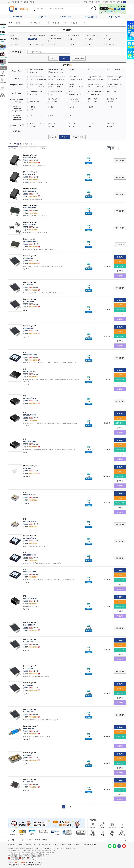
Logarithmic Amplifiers (38, 79)
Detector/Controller (37, 77)
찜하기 (120, 271)
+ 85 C (32, 110)
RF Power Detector (75, 79)
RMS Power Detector (95, 79)
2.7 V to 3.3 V (34, 102)
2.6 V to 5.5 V (112, 99)
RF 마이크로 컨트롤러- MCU (55, 40)
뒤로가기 (121, 12)
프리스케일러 (14, 39)
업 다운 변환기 (52, 35)
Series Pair (34, 94)
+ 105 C (32, 107)
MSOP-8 (52, 126)
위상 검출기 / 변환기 (73, 35)
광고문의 (77, 845)
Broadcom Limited (56, 69)
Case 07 (52, 124)
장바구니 (121, 2)
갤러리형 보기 (113, 148)
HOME (10, 23)
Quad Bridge (112, 91)
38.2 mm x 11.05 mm (37, 124)
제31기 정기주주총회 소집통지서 (21, 2)
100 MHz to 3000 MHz (96, 87)
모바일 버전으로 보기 (89, 845)
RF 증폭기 (70, 44)
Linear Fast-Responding (58, 77)
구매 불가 (121, 245)
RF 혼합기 (89, 44)
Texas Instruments (56, 72)
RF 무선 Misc (71, 39)
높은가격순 (34, 148)
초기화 (54, 58)
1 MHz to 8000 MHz (56, 84)
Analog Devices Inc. (37, 69)
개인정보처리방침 (44, 845)
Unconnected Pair (75, 94)
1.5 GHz (71, 84)
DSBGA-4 (72, 124)
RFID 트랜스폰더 (110, 44)
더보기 (17, 87)
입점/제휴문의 (66, 845)
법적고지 (56, 845)
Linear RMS (73, 77)
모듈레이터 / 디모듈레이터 (37, 35)
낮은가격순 (23, 148)
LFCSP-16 (111, 124)
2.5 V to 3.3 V (54, 99)
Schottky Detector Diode (116, 79)
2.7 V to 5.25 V (74, 102)
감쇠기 (12, 35)
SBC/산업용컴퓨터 (90, 17)
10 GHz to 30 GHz (94, 84)
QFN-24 (71, 126)
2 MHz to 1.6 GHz (114, 87)
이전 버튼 (125, 839)
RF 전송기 (51, 44)
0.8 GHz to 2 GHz (36, 84)
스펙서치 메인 (80, 58)
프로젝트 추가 (120, 266)
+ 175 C (91, 107)
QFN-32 (91, 126)
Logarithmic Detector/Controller (58, 79)
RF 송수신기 (90, 39)
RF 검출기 (32, 39)
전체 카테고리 (17, 17)
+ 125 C (52, 107)
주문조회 (113, 2)
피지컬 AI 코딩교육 (114, 17)
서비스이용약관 (31, 845)
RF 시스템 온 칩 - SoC (36, 44)
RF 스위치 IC (14, 44)
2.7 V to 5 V (53, 102)
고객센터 (91, 2)
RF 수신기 (108, 39)
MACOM (91, 69)
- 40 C (51, 116)
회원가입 (106, 2)
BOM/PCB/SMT (66, 17)
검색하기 (65, 58)
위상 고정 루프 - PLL (92, 35)
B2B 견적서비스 (42, 17)
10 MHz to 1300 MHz (37, 87)
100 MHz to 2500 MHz (76, 87)
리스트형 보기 (109, 148)
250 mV (110, 102)
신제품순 (43, 148)
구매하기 (120, 262)
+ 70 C (110, 107)
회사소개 (11, 845)
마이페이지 (99, 2)
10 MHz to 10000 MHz (115, 84)
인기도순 (14, 148)
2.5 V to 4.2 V (73, 99)
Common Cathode (56, 91)
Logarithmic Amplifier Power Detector (116, 77)
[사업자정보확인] (49, 848)
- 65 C (71, 116)
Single (51, 94)
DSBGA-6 (91, 124)
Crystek (71, 69)
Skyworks (33, 72)
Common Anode (36, 91)
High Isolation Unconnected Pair (96, 91)
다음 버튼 (125, 840)
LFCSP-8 (33, 126)
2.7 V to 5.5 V (93, 102)
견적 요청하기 (120, 161)
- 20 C (32, 116)
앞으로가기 (124, 12)
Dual (70, 91)
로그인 (85, 2)
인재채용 (20, 845)
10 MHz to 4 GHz (55, 87)
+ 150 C (71, 107)
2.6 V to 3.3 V (93, 99)
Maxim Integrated (114, 69)
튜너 (106, 35)
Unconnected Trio (94, 94)
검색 (92, 8)
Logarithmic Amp (94, 77)
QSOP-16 (110, 126)
